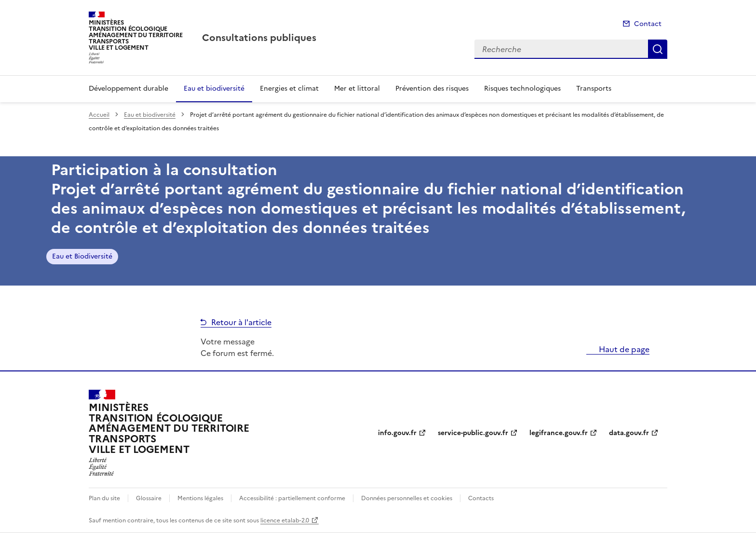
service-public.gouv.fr (473, 433)
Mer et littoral (357, 89)
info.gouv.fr (397, 433)
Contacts (481, 498)
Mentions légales (200, 498)
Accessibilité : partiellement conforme (292, 498)
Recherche (658, 49)
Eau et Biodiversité (82, 256)
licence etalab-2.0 (285, 520)
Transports (594, 89)
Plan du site (104, 498)
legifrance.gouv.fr (559, 433)
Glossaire (149, 498)
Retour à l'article (241, 322)
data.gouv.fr (629, 433)
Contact (648, 24)
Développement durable (128, 89)
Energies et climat (289, 89)
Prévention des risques (432, 89)
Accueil (99, 115)
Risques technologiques (522, 89)
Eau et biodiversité (214, 89)
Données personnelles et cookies (407, 498)
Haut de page (623, 349)
